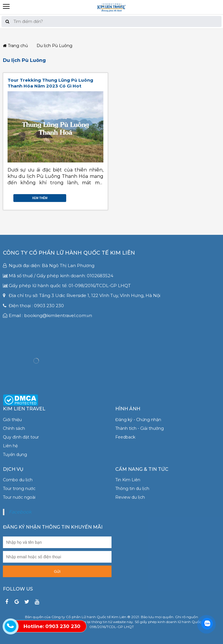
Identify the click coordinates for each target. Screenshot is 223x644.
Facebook (83, 197)
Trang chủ (15, 46)
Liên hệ (10, 446)
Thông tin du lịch (132, 489)
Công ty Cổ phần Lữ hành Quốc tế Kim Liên (69, 253)
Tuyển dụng (15, 455)
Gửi (57, 571)
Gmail (100, 197)
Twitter (89, 197)
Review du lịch (130, 497)
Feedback (125, 437)
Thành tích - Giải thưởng (140, 428)
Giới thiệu (12, 420)
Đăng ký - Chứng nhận (138, 420)
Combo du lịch (18, 480)
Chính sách (14, 428)
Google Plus (95, 197)
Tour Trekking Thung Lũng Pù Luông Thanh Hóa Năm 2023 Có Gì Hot (50, 83)
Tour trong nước (19, 489)
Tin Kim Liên (128, 480)
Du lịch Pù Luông (24, 60)
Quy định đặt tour (21, 437)
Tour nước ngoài (19, 497)
